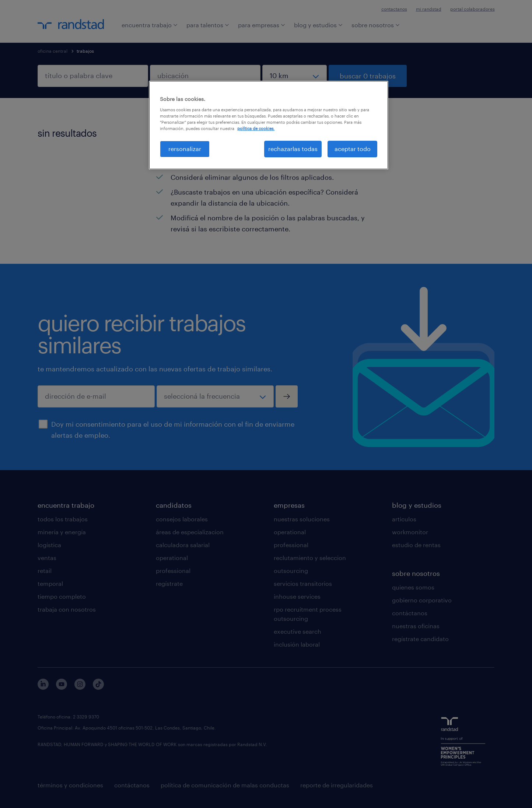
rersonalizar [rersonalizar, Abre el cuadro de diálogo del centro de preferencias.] (185, 149)
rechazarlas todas (293, 149)
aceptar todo (353, 149)
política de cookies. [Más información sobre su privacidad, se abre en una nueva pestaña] (256, 128)
